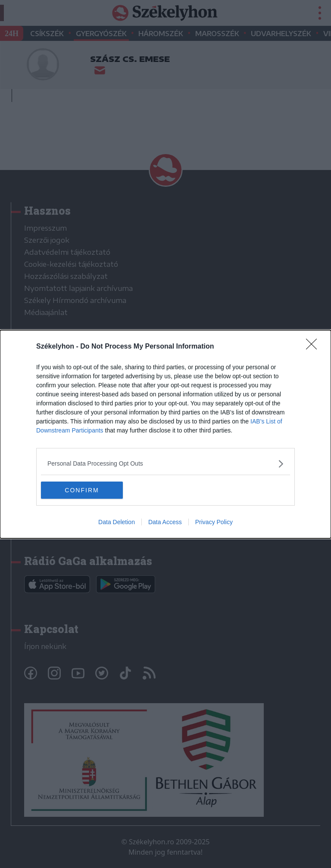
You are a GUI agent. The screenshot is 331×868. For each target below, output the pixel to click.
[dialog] (165, 434)
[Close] (314, 347)
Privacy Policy (214, 522)
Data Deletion (117, 522)
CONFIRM (82, 490)
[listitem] (165, 464)
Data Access (165, 522)
